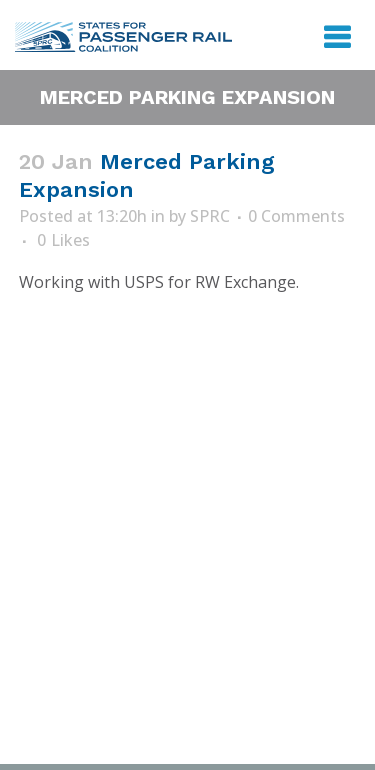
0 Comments (296, 216)
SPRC (210, 216)
